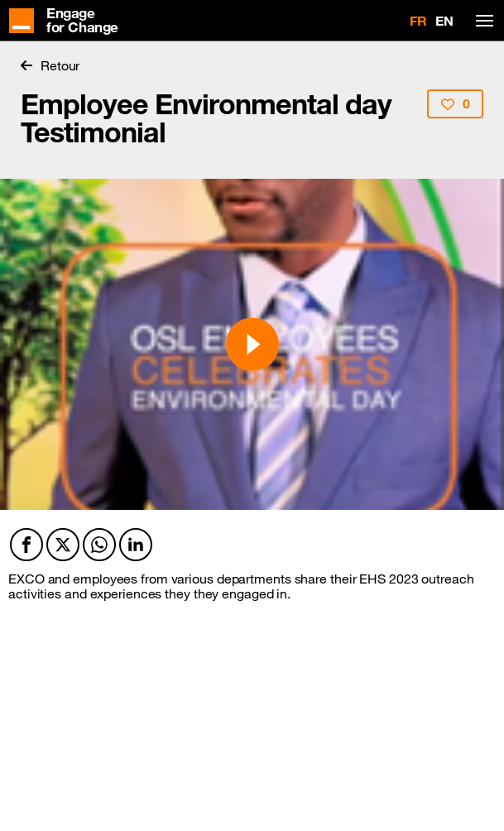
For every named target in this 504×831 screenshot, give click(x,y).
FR (418, 21)
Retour (50, 65)
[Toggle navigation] (482, 21)
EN (444, 21)
